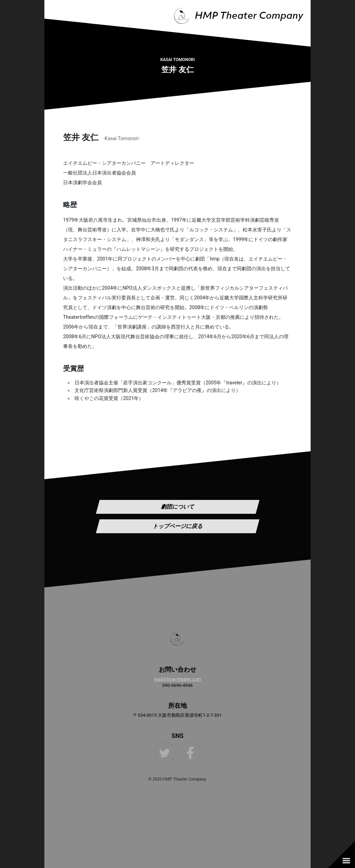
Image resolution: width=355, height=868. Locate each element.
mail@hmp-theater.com (177, 679)
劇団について (177, 507)
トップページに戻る (177, 526)
